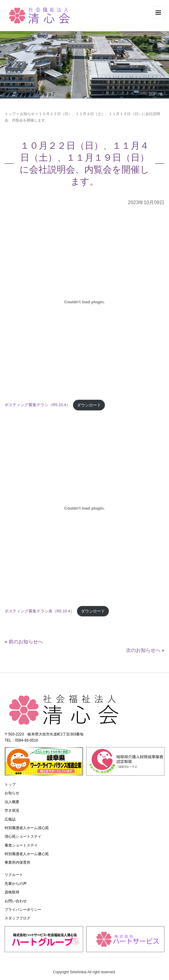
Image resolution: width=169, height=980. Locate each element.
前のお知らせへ (26, 642)
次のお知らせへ (143, 650)
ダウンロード (89, 405)
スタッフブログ (17, 918)
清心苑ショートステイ (23, 836)
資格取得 (12, 892)
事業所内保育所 (17, 862)
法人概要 (12, 802)
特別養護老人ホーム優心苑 (27, 854)
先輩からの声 (16, 884)
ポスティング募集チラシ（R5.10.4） (37, 405)
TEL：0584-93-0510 (21, 740)
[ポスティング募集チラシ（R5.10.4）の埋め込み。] (84, 302)
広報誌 (10, 819)
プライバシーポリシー (23, 910)
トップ (10, 114)
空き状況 (12, 810)
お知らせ (27, 114)
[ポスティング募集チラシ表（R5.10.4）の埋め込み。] (84, 508)
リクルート (14, 875)
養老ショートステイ (21, 845)
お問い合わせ (16, 901)
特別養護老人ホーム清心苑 (27, 828)
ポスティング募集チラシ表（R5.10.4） (39, 611)
